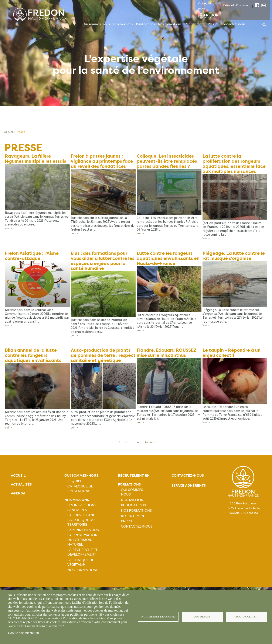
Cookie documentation (23, 633)
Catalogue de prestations (80, 503)
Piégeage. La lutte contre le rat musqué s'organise (235, 263)
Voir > (8, 229)
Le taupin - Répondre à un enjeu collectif (232, 361)
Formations (129, 498)
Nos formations (170, 24)
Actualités (21, 498)
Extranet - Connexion (236, 5)
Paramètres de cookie (158, 617)
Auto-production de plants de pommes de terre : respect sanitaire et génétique (102, 366)
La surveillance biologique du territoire (82, 534)
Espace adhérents (189, 499)
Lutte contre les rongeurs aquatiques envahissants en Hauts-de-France (166, 266)
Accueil (9, 132)
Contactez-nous (233, 24)
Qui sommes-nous (96, 24)
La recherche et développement (82, 566)
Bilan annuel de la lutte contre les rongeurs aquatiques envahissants (34, 364)
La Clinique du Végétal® (81, 576)
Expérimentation (83, 544)
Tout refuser (202, 617)
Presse (213, 24)
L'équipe (75, 495)
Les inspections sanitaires (82, 521)
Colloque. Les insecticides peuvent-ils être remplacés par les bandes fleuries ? (168, 162)
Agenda (18, 507)
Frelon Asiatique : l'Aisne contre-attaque (33, 263)
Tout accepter (246, 617)
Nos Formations (83, 584)
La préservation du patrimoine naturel (82, 554)
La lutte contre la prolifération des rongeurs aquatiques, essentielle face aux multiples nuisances (233, 167)
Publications (145, 24)
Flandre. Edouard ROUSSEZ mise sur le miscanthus (168, 361)
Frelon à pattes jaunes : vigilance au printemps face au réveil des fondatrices (103, 162)
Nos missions (123, 24)
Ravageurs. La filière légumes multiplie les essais (37, 159)
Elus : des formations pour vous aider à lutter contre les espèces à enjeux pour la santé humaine (103, 268)
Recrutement (195, 24)
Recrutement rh (134, 489)
